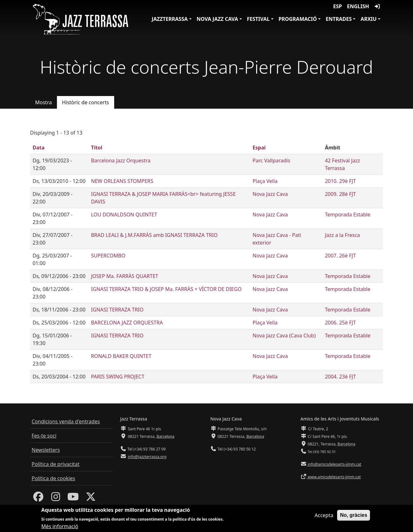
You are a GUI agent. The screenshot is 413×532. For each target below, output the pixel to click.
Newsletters (46, 450)
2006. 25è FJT (340, 323)
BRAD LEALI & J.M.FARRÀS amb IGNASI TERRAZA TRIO (154, 235)
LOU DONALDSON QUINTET (124, 215)
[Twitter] (91, 499)
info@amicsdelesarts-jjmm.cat (334, 464)
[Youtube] (73, 499)
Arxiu (369, 19)
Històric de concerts (86, 102)
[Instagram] (56, 499)
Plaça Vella (265, 181)
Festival (258, 19)
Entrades (339, 19)
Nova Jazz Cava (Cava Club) (284, 336)
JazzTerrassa (170, 19)
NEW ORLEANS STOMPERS (122, 181)
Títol (97, 148)
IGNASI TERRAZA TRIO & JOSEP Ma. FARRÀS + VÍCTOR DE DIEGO (166, 289)
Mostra (43, 102)
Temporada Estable (348, 215)
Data (39, 148)
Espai (259, 148)
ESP (338, 6)
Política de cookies (53, 478)
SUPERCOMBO (108, 256)
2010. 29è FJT (340, 181)
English (358, 6)
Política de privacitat (55, 464)
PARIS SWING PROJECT (118, 377)
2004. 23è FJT (340, 377)
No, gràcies (354, 517)
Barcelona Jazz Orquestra (121, 160)
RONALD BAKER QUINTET (121, 356)
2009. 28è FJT (340, 194)
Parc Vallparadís (271, 160)
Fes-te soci (44, 436)
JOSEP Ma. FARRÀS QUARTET (125, 276)
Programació (298, 19)
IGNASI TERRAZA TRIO (117, 310)
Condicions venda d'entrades (66, 421)
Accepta (324, 517)
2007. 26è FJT (340, 256)
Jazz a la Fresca (342, 235)
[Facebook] (38, 499)
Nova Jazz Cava (217, 19)
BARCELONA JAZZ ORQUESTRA (127, 323)
